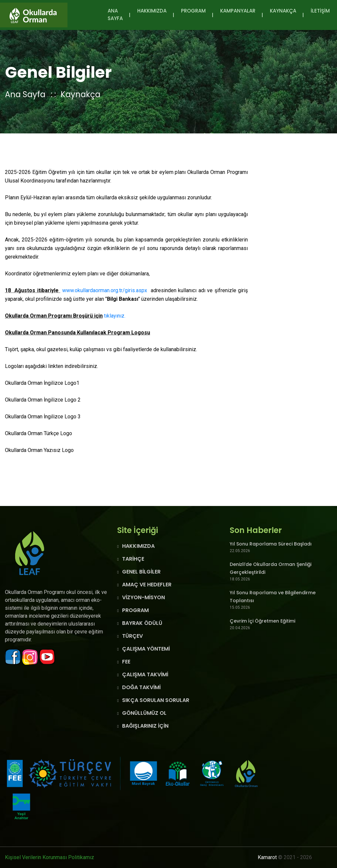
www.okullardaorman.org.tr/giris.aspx (105, 290)
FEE (126, 662)
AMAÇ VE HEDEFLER (147, 585)
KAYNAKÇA (283, 11)
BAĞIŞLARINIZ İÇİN (145, 726)
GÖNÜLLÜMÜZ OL (144, 713)
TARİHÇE (133, 559)
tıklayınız (114, 316)
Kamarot (267, 857)
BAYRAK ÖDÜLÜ (142, 623)
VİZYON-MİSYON (143, 597)
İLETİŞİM (320, 11)
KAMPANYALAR (238, 11)
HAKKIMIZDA (152, 11)
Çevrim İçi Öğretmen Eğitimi (262, 621)
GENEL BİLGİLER (141, 572)
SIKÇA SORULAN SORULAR (156, 700)
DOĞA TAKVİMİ (141, 687)
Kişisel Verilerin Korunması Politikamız (50, 857)
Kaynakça (80, 94)
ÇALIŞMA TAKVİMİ (145, 674)
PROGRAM (193, 11)
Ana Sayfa (115, 14)
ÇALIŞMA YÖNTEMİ (146, 649)
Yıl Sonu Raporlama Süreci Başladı (271, 544)
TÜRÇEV (132, 636)
